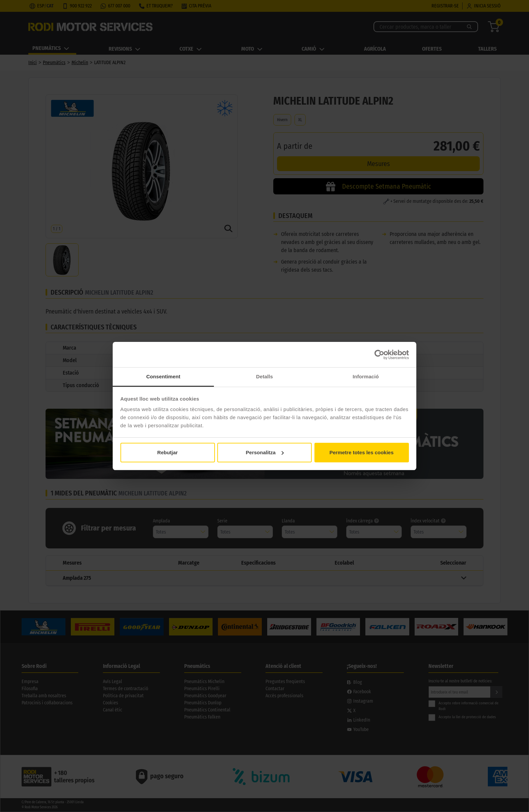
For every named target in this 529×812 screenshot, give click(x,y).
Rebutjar (168, 452)
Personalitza (265, 452)
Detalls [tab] (264, 376)
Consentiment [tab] (163, 376)
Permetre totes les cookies (361, 452)
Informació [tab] (366, 376)
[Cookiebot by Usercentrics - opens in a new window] (379, 355)
